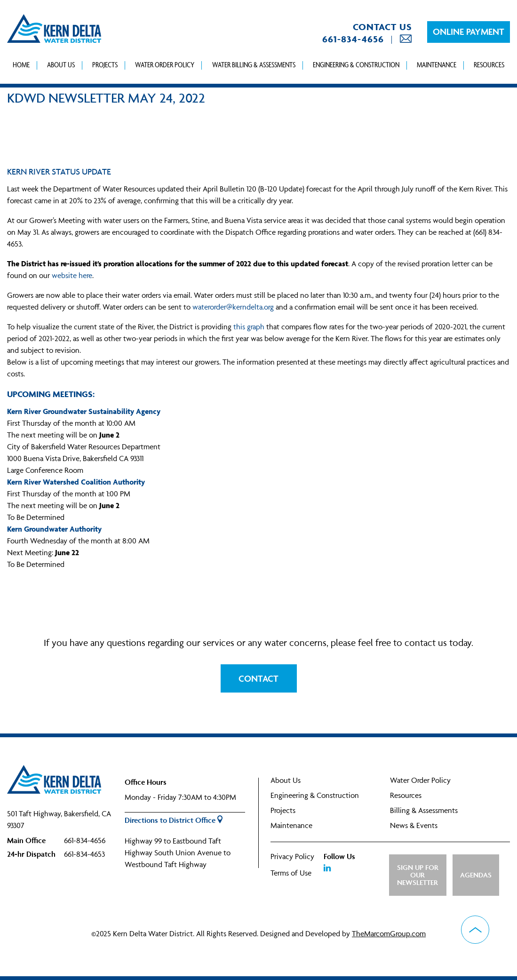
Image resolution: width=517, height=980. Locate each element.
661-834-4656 (353, 39)
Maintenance (437, 64)
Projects (105, 64)
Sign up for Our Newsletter (418, 875)
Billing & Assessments (424, 810)
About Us (61, 64)
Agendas (476, 875)
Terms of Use (291, 873)
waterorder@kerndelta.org (233, 307)
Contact (258, 678)
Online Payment (469, 32)
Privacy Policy (292, 856)
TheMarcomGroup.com (389, 933)
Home (21, 64)
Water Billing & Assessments (254, 64)
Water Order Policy (165, 64)
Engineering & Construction (356, 64)
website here (72, 275)
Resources (489, 64)
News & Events (414, 825)
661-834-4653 (84, 854)
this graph (249, 327)
